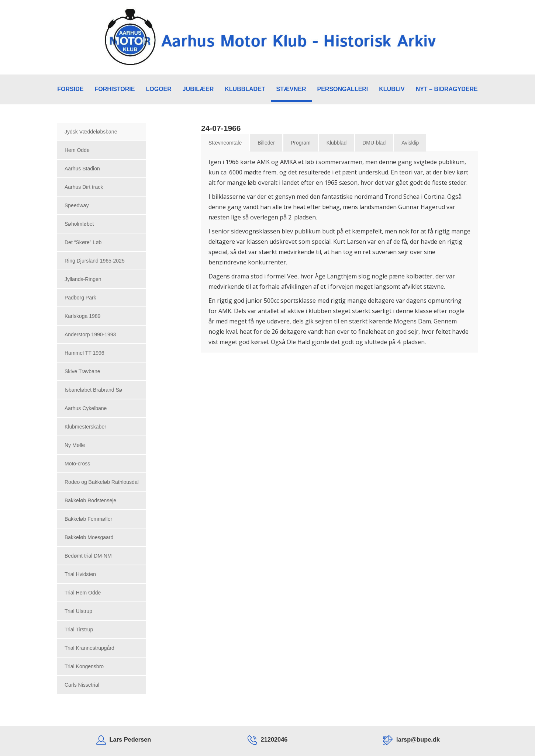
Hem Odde (77, 150)
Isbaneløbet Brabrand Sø (93, 390)
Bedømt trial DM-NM (88, 556)
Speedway (77, 205)
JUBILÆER (198, 89)
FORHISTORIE (115, 89)
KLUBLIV (392, 89)
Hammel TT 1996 (84, 353)
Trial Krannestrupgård (89, 648)
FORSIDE (70, 89)
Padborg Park (80, 298)
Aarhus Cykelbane (86, 408)
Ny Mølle (75, 445)
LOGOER (158, 89)
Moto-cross (77, 464)
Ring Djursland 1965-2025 (95, 261)
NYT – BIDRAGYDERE (447, 89)
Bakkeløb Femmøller (88, 519)
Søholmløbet (79, 224)
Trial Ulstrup (78, 611)
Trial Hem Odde (83, 593)
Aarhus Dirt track (84, 187)
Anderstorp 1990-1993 (90, 334)
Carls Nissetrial (82, 685)
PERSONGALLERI (343, 89)
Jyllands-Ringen (83, 279)
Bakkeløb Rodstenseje (90, 500)
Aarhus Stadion (82, 169)
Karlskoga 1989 (82, 316)
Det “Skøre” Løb (83, 242)
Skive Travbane (82, 371)
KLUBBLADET (245, 89)
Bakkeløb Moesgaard (89, 537)
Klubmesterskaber (85, 427)
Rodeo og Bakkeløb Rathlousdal (102, 482)
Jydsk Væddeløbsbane (91, 132)
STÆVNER (291, 89)
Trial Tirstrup (79, 630)
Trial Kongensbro (84, 666)
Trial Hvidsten (80, 574)
